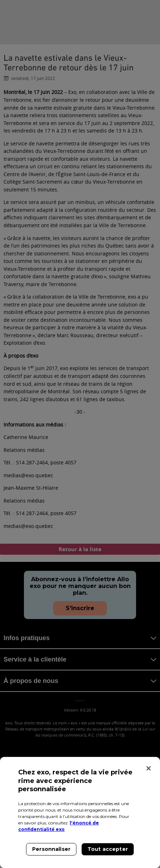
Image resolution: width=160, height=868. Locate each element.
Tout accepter (108, 849)
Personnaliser (51, 849)
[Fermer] (149, 768)
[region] (80, 812)
